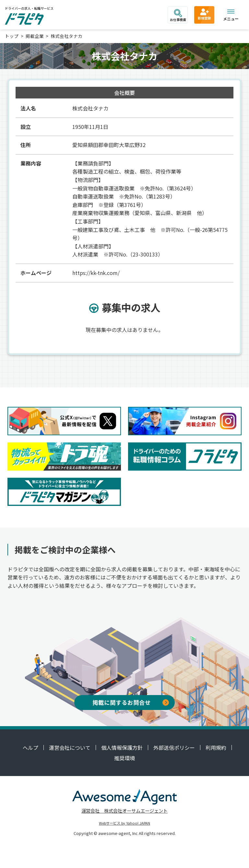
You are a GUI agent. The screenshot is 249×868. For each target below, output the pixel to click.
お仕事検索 (178, 16)
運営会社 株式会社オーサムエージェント (124, 811)
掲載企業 (35, 36)
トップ (12, 36)
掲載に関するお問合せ (131, 702)
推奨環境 (124, 758)
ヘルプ (30, 748)
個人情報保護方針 (122, 748)
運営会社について (70, 748)
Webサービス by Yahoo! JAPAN (124, 823)
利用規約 (216, 748)
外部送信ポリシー (174, 748)
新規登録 (204, 14)
